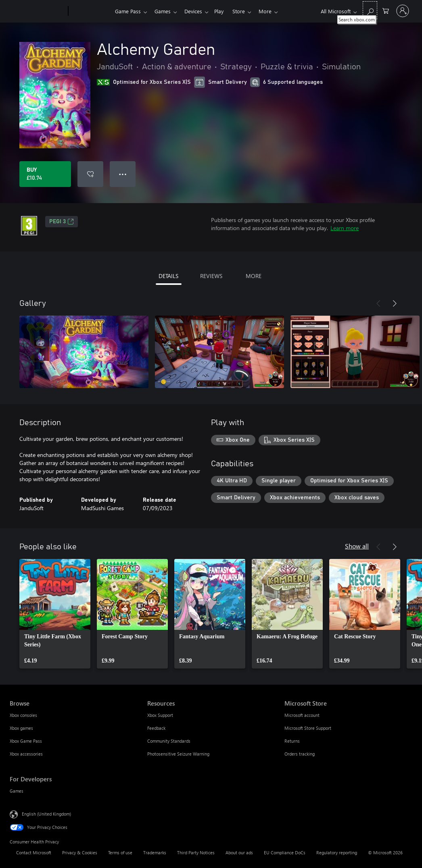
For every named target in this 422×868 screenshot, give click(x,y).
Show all (357, 546)
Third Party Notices (196, 852)
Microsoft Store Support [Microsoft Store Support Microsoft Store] (308, 728)
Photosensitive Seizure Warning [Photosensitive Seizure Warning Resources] (178, 754)
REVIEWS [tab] (211, 276)
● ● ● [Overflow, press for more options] (123, 174)
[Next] (395, 303)
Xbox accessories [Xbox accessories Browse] (26, 754)
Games (164, 11)
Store (245, 11)
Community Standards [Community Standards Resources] (169, 741)
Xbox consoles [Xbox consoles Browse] (23, 715)
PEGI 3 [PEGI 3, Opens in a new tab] (62, 222)
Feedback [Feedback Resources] (156, 728)
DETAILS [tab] (168, 276)
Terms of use (120, 852)
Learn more (345, 228)
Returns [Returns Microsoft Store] (292, 741)
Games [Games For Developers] (17, 791)
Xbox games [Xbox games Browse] (21, 728)
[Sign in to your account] (403, 11)
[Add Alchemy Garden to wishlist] (90, 174)
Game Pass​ (128, 11)
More (273, 11)
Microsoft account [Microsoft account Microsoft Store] (302, 715)
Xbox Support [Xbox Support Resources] (160, 715)
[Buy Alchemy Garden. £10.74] (45, 174)
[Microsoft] (37, 11)
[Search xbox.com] (370, 10)
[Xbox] (91, 11)
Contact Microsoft (34, 852)
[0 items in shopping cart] (386, 10)
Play (224, 11)
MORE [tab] (254, 276)
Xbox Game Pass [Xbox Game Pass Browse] (26, 741)
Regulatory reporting (337, 852)
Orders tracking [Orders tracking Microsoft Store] (300, 754)
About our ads (239, 852)
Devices (196, 11)
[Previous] (378, 303)
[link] (55, 614)
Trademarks (155, 852)
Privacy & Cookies (80, 852)
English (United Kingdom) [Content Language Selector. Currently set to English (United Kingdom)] (46, 814)
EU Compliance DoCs (285, 852)
